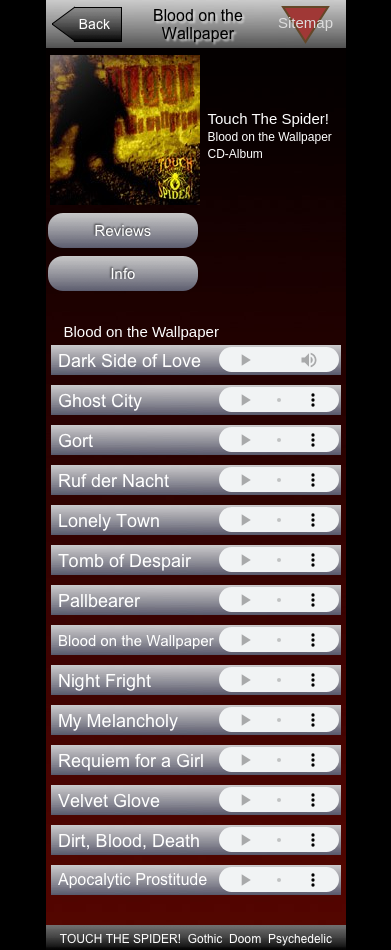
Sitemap (305, 22)
